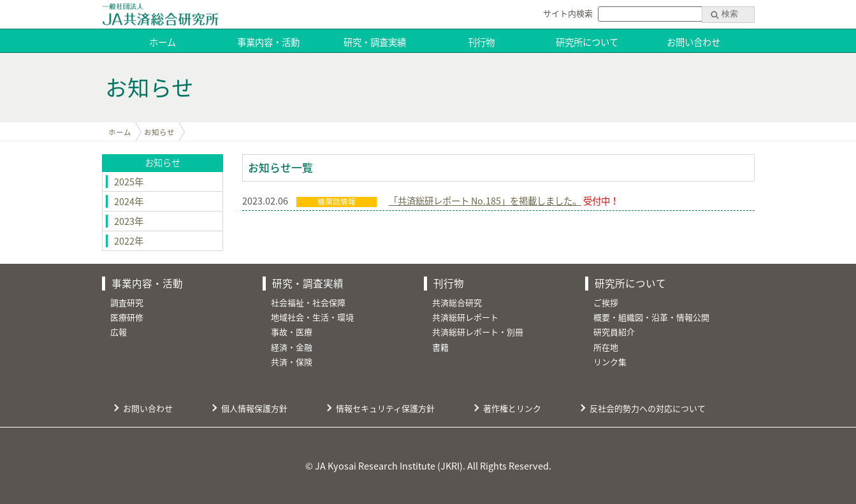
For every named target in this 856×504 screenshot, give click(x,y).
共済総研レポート (465, 317)
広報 (119, 332)
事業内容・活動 (268, 42)
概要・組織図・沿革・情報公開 (651, 317)
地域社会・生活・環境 (312, 317)
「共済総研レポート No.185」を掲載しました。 (485, 201)
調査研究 (127, 302)
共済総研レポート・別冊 (478, 332)
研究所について (587, 42)
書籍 (440, 347)
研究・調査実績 (375, 42)
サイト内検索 (568, 13)
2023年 (129, 221)
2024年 (129, 201)
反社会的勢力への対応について (648, 408)
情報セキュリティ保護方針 (385, 408)
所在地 (606, 347)
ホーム (163, 42)
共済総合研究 (457, 302)
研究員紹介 (614, 332)
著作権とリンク (512, 408)
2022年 (129, 241)
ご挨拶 (606, 302)
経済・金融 (292, 347)
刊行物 (481, 42)
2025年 (129, 182)
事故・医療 (292, 332)
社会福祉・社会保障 (308, 302)
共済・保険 (292, 362)
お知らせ (159, 132)
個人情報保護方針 (254, 408)
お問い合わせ (693, 42)
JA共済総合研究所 (160, 14)
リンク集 (610, 362)
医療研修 (127, 317)
